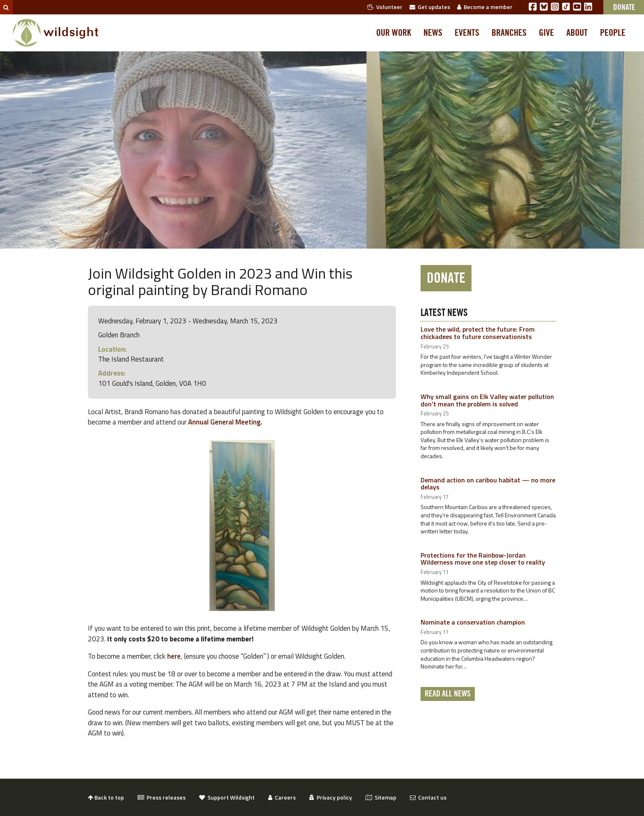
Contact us (428, 797)
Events (467, 33)
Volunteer (385, 7)
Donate (446, 278)
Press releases (162, 797)
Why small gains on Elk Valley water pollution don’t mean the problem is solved (487, 400)
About (577, 33)
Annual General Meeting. (226, 422)
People (613, 33)
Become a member (485, 7)
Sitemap (381, 797)
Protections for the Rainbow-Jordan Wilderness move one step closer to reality (483, 559)
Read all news (448, 694)
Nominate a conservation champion (473, 622)
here (174, 656)
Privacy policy (331, 797)
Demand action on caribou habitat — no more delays (488, 484)
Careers (282, 797)
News (433, 33)
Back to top (106, 797)
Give (546, 33)
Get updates (430, 7)
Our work (394, 33)
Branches (509, 33)
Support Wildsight (227, 797)
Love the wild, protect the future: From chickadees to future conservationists (478, 333)
